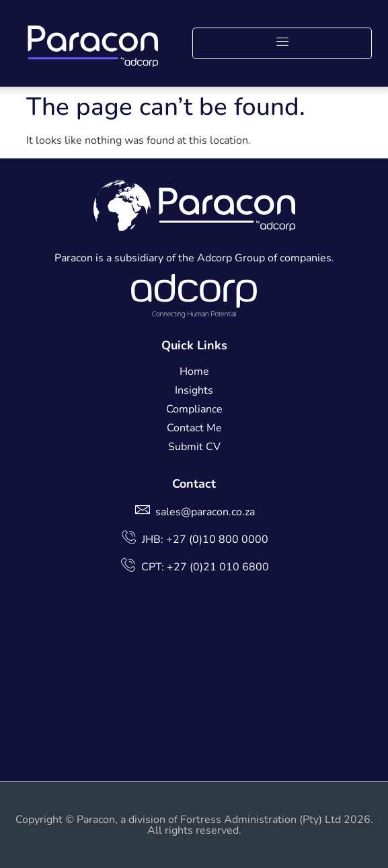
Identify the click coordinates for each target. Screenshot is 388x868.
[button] (282, 43)
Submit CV (194, 447)
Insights (194, 390)
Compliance (194, 409)
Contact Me (194, 428)
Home (194, 372)
